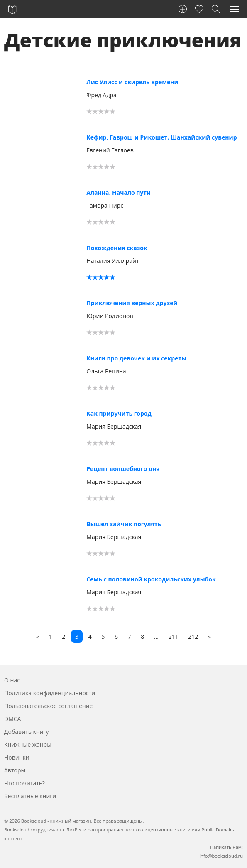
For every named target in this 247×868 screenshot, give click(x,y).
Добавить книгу (27, 732)
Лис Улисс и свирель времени (132, 82)
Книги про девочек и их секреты (136, 358)
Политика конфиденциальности (50, 693)
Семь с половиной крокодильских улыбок (151, 579)
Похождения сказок (117, 248)
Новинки (17, 757)
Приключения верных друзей (132, 303)
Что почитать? (24, 783)
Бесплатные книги (30, 796)
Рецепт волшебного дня (123, 469)
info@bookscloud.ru (221, 856)
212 (193, 636)
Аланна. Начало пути (119, 192)
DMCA (12, 719)
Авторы (15, 770)
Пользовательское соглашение (48, 706)
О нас (12, 680)
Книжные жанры (28, 744)
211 (174, 636)
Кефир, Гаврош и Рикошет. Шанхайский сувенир (161, 137)
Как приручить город (119, 413)
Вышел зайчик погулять (124, 524)
